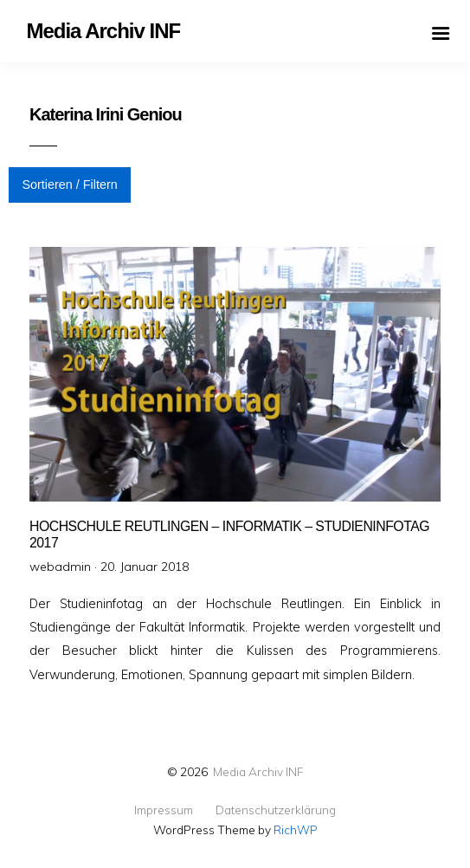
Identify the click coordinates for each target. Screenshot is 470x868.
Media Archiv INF (258, 771)
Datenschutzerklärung (276, 810)
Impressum (164, 810)
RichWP (296, 829)
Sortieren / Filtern (69, 185)
